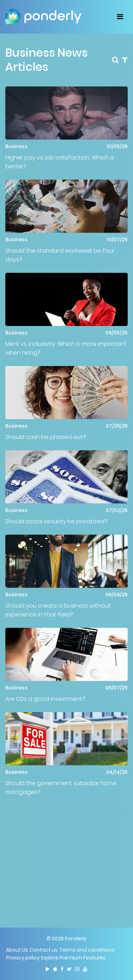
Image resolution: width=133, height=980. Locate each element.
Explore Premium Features (73, 958)
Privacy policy (23, 958)
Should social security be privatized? (56, 521)
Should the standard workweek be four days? (60, 255)
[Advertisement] (66, 855)
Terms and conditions (87, 950)
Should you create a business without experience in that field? (58, 610)
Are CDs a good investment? (45, 699)
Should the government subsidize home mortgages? (61, 788)
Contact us (44, 950)
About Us (17, 950)
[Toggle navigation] (120, 17)
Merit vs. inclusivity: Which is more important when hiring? (66, 348)
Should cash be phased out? (46, 437)
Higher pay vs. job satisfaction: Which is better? (60, 162)
